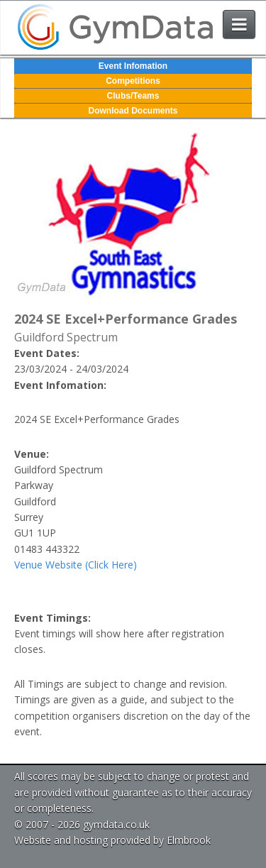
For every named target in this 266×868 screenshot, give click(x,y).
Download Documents (133, 111)
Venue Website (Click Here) (76, 565)
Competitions (133, 81)
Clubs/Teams (133, 96)
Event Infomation (133, 66)
